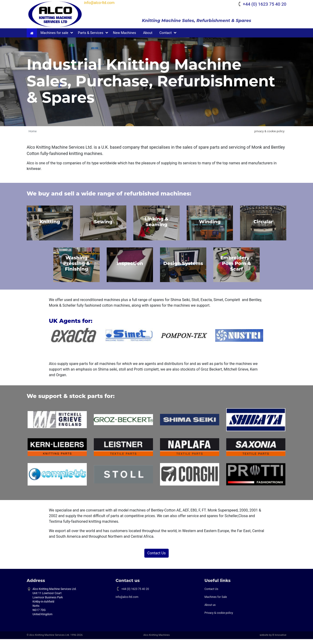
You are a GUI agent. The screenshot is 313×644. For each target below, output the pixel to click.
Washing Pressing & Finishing (76, 269)
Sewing (103, 227)
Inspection (130, 269)
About (148, 38)
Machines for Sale (216, 602)
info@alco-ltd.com (109, 3)
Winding (210, 227)
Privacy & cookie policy (219, 618)
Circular (263, 227)
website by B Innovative (273, 640)
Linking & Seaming (156, 227)
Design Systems (183, 269)
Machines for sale (54, 38)
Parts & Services (91, 38)
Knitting (50, 227)
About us (210, 610)
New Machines (125, 38)
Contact (165, 38)
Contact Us (157, 558)
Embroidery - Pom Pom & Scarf (237, 269)
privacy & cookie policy (269, 136)
